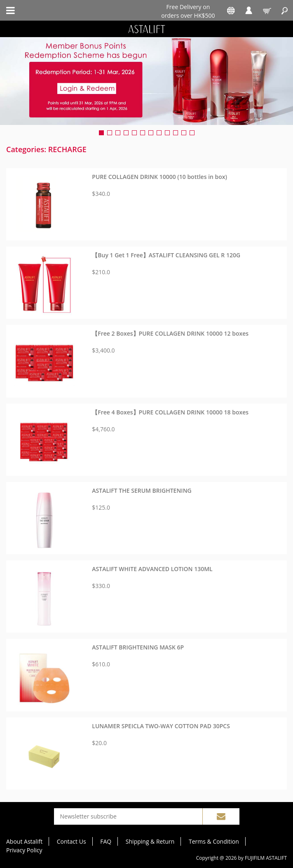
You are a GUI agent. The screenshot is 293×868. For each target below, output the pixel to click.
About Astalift (24, 841)
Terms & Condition (214, 841)
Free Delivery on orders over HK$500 (188, 11)
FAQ (106, 841)
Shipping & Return (150, 841)
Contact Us (71, 841)
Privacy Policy (24, 850)
